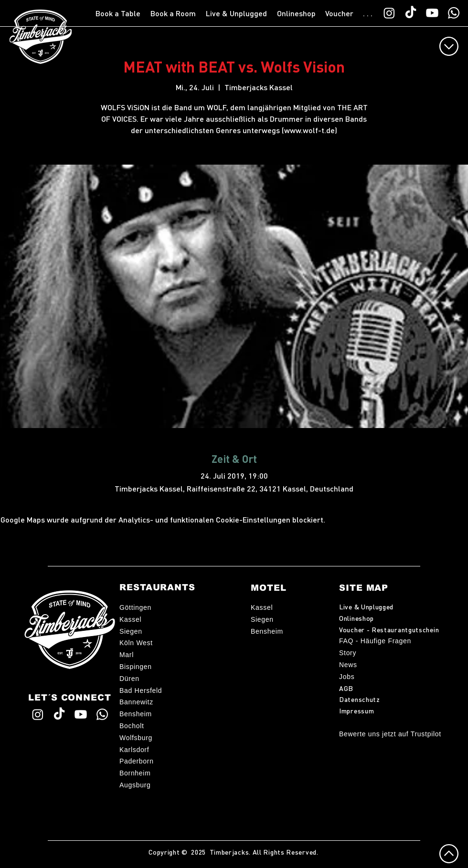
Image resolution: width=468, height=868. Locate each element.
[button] (118, 13)
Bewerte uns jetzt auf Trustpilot (390, 734)
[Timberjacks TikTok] (411, 13)
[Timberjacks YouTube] (432, 13)
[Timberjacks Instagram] (389, 13)
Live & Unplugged (366, 607)
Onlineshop (356, 618)
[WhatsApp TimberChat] (454, 13)
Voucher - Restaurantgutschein (389, 629)
